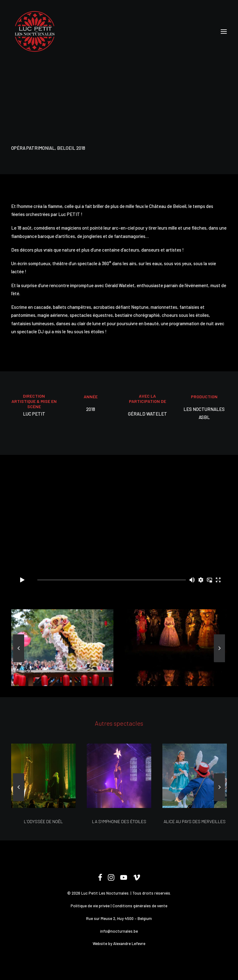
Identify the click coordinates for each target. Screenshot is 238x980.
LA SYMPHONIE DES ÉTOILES (119, 821)
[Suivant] (219, 662)
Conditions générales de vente (140, 906)
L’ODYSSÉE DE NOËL (43, 821)
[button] (224, 32)
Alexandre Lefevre (129, 943)
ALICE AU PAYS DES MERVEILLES (195, 821)
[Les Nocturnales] (34, 32)
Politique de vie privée (90, 906)
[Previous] (19, 662)
